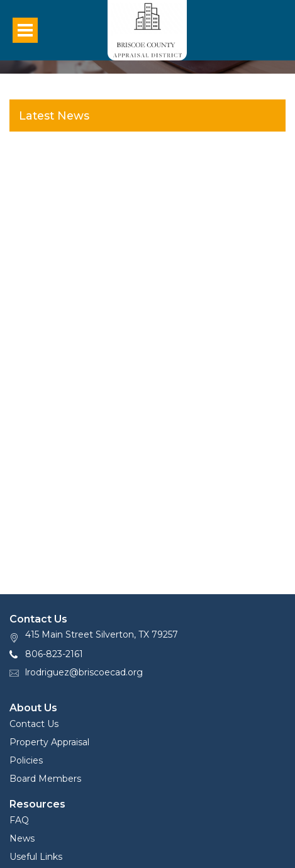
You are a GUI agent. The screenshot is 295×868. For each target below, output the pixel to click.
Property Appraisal (49, 742)
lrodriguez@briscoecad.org (84, 672)
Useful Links (36, 857)
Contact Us (34, 724)
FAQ (19, 820)
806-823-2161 (54, 654)
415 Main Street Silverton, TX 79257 (102, 634)
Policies (26, 760)
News (22, 838)
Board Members (45, 779)
